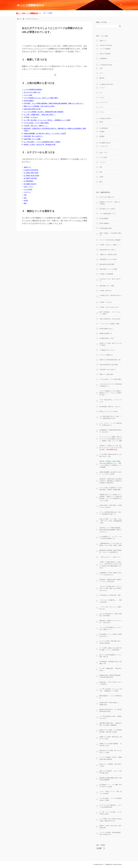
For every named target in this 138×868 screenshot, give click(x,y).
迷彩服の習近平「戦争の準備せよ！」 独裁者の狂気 (111, 704)
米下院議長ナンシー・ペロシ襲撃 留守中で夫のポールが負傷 (111, 786)
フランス (102, 112)
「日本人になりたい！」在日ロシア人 (110, 557)
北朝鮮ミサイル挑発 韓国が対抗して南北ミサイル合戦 (111, 738)
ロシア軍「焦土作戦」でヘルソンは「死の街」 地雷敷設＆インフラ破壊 (47, 120)
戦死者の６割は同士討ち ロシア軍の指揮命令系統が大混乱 (111, 710)
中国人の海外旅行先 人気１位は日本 (110, 319)
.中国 (101, 68)
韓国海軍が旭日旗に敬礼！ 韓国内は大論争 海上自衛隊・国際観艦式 (111, 724)
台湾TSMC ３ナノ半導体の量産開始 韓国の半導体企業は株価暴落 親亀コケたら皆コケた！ (54, 103)
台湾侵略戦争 (103, 59)
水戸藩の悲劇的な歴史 (106, 228)
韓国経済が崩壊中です (106, 333)
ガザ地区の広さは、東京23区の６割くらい (111, 296)
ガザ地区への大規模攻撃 (106, 274)
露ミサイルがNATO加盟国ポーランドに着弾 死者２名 (110, 656)
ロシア (101, 73)
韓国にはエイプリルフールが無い (109, 411)
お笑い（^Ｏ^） (29, 187)
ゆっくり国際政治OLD (31, 5)
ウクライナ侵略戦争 (105, 49)
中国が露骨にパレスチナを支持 (108, 259)
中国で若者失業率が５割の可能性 (109, 365)
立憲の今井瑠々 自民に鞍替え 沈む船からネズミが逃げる (111, 506)
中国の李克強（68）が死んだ (108, 250)
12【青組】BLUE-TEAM (31, 176)
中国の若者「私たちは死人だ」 (34, 136)
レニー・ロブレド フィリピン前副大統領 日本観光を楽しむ (111, 424)
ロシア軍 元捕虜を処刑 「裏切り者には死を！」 (40, 115)
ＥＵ (101, 93)
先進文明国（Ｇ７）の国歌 (32, 139)
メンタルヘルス (104, 146)
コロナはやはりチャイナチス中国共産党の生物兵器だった (111, 385)
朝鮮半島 (102, 78)
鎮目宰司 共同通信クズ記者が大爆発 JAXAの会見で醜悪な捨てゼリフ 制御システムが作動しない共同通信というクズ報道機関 (111, 464)
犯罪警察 (102, 136)
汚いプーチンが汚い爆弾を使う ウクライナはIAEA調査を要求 (111, 806)
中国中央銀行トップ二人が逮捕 (108, 269)
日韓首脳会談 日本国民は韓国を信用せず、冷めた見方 (111, 431)
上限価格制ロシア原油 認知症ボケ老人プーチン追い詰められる (111, 574)
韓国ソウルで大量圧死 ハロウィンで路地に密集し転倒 (111, 772)
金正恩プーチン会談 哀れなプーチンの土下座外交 (111, 344)
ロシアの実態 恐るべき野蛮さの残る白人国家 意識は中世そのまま (111, 820)
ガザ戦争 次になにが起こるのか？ (109, 307)
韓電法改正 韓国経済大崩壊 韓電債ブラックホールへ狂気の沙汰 (111, 581)
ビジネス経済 (28, 189)
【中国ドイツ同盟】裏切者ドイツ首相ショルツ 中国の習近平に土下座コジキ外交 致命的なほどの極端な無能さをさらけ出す (111, 565)
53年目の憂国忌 (29, 101)
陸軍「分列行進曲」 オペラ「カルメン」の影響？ (110, 313)
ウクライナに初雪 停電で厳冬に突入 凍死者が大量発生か (111, 642)
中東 (25, 195)
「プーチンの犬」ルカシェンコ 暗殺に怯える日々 (111, 608)
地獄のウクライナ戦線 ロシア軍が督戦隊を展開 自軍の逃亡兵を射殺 (111, 731)
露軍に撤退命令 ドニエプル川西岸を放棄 (111, 697)
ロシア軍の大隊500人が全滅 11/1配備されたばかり (110, 717)
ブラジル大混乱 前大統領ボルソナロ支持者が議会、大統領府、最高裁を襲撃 (111, 489)
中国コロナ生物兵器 (105, 54)
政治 (25, 198)
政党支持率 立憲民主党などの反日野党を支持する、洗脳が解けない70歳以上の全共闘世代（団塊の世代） (111, 481)
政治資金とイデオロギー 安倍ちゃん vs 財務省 (110, 203)
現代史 (101, 122)
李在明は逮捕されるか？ (106, 329)
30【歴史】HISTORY (30, 178)
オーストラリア (104, 102)
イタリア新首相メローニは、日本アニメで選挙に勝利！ (41, 98)
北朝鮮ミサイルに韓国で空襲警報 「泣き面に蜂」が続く (111, 745)
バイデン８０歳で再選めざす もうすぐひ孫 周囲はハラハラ (111, 628)
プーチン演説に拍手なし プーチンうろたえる (111, 401)
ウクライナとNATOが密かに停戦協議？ (110, 240)
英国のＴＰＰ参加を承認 (106, 374)
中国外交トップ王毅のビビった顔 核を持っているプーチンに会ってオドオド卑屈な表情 (111, 448)
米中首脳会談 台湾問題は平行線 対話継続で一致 (111, 663)
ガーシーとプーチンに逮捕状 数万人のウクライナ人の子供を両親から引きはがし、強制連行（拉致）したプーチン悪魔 (111, 439)
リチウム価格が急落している (107, 214)
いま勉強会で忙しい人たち (107, 350)
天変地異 (102, 132)
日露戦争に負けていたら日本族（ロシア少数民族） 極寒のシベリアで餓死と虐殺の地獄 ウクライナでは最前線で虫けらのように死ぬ (111, 498)
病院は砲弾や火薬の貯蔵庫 (107, 264)
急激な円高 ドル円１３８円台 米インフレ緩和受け (111, 683)
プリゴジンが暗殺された (106, 355)
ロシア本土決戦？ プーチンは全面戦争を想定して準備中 (43, 142)
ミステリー (27, 192)
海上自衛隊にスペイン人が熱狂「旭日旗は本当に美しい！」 (111, 635)
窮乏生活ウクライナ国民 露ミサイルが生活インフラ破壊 (111, 751)
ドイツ (101, 107)
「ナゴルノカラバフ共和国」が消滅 (109, 324)
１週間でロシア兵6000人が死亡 (108, 255)
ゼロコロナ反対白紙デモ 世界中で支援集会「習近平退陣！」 (111, 615)
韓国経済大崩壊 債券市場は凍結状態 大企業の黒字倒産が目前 (111, 676)
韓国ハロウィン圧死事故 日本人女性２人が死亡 (39, 106)
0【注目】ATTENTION (31, 170)
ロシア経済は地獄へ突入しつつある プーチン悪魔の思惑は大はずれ (111, 417)
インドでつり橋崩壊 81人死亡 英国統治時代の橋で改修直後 (43, 112)
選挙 (25, 203)
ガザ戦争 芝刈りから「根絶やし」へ (36, 126)
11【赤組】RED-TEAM (31, 173)
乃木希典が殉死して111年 (107, 338)
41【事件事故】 (29, 181)
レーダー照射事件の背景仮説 (33, 90)
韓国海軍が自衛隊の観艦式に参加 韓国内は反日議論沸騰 (111, 779)
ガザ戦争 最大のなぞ (106, 291)
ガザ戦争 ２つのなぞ (31, 117)
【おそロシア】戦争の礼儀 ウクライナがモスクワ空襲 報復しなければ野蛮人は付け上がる (111, 588)
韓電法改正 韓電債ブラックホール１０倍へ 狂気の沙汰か (111, 622)
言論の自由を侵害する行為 (32, 109)
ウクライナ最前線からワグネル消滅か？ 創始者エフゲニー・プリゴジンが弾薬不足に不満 (111, 393)
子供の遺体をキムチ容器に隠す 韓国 (110, 595)
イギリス (102, 97)
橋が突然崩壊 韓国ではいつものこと (110, 407)
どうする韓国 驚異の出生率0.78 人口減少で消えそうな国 (110, 455)
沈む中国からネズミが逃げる (107, 209)
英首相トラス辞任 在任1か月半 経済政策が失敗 (40, 145)
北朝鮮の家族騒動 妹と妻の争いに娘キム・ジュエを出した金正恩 (45, 133)
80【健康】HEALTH (30, 184)
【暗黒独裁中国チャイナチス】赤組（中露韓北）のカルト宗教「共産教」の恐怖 (111, 544)
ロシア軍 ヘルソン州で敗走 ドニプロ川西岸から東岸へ (111, 813)
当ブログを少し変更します (32, 92)
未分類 (26, 201)
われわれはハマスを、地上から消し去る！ (110, 280)
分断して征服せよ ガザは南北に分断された (111, 234)
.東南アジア (27, 167)
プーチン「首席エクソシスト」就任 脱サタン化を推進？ (111, 792)
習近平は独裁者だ (104, 223)
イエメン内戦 (28, 95)
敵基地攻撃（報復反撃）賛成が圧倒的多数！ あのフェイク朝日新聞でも (111, 551)
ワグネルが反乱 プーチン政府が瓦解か (36, 123)
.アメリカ (102, 88)
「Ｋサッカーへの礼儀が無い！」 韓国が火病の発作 (111, 601)
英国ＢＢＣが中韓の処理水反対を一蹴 (110, 360)
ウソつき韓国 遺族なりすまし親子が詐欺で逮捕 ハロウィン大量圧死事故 (111, 649)
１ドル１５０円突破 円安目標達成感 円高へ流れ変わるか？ (111, 833)
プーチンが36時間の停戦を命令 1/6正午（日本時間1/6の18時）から (110, 513)
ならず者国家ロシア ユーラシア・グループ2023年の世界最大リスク (111, 538)
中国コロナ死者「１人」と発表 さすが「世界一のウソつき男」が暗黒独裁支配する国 (111, 521)
